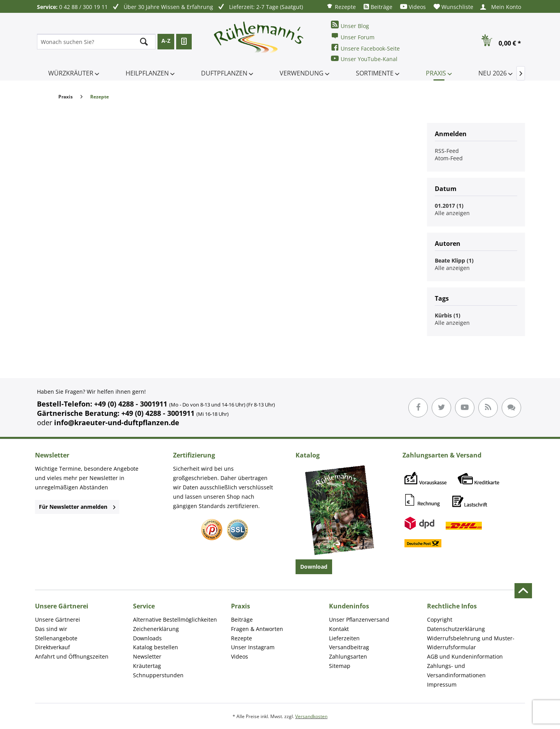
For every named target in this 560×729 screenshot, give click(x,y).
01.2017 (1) (449, 206)
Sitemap (340, 666)
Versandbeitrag (349, 647)
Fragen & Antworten (257, 629)
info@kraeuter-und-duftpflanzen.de (117, 422)
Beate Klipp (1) (454, 260)
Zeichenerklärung (156, 629)
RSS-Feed (447, 151)
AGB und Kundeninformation (465, 656)
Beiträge (378, 7)
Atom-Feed (449, 158)
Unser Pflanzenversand (359, 619)
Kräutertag (147, 666)
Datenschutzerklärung (456, 629)
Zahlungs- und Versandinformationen (456, 670)
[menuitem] (341, 6)
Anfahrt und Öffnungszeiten (72, 656)
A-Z (166, 41)
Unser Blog (350, 25)
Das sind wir (51, 629)
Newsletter (147, 656)
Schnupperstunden (158, 675)
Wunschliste (453, 7)
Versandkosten (311, 716)
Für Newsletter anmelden (77, 507)
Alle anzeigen (452, 213)
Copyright (440, 619)
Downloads (147, 638)
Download (314, 567)
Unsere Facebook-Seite (365, 48)
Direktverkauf (52, 647)
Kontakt (339, 629)
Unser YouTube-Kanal (364, 59)
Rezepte (341, 6)
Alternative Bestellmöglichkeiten (175, 619)
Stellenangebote (56, 638)
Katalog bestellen (156, 647)
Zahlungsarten (348, 656)
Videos (413, 7)
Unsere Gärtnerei (58, 619)
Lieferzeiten (344, 638)
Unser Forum (353, 36)
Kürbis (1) (448, 315)
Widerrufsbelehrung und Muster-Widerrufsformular (471, 643)
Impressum (442, 684)
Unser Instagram (253, 647)
